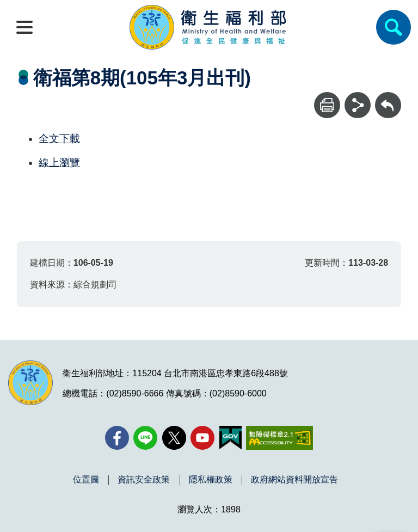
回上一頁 (388, 97)
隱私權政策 (211, 480)
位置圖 (86, 480)
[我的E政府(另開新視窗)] (230, 438)
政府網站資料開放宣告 (294, 480)
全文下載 (59, 139)
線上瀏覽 (59, 163)
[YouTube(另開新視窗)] (202, 438)
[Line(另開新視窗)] (145, 438)
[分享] (358, 105)
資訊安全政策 (144, 480)
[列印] (327, 105)
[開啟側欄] (24, 27)
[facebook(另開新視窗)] (117, 438)
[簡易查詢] (394, 27)
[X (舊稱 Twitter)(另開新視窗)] (174, 438)
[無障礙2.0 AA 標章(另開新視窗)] (279, 438)
